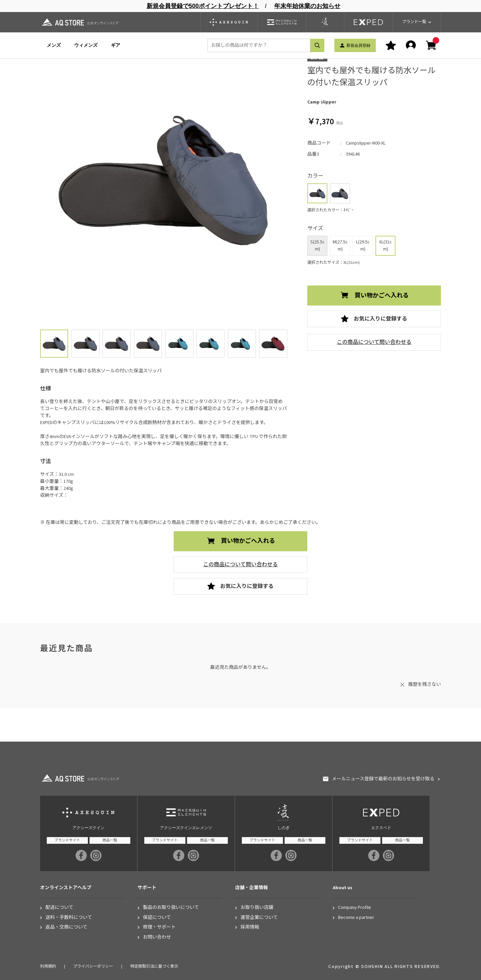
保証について (157, 918)
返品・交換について (66, 927)
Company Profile (355, 908)
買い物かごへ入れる (382, 296)
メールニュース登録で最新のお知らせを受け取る (383, 779)
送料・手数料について (69, 918)
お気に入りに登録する (380, 319)
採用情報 (250, 927)
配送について (59, 908)
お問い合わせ (157, 937)
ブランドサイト (67, 840)
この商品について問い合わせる (374, 342)
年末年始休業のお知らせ (307, 6)
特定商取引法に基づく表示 (154, 966)
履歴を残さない (425, 684)
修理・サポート (159, 927)
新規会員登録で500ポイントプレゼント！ (203, 6)
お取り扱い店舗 (257, 908)
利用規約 (48, 966)
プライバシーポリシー (93, 966)
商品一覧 (110, 840)
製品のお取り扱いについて (171, 908)
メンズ (54, 45)
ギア (116, 45)
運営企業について (259, 918)
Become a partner (356, 918)
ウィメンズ (86, 45)
